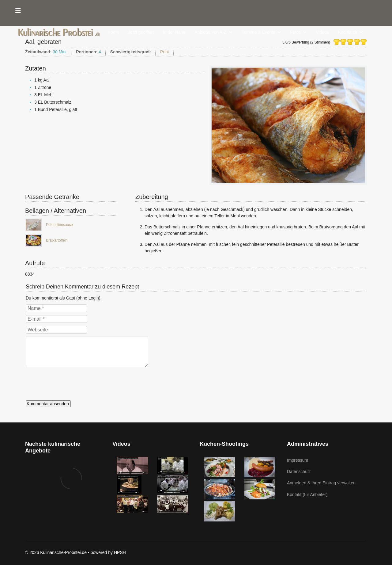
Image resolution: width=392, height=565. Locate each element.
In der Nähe (174, 32)
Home (113, 32)
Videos (322, 32)
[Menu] (18, 11)
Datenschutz (299, 471)
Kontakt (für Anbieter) (128, 54)
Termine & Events (258, 32)
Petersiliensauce (59, 225)
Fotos (295, 32)
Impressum (298, 460)
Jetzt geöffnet (141, 32)
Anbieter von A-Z (210, 32)
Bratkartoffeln (57, 240)
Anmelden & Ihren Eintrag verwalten (321, 483)
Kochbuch (348, 32)
